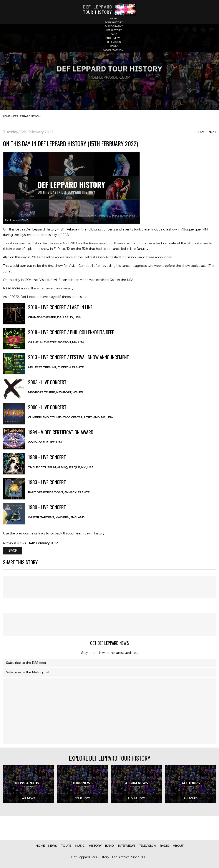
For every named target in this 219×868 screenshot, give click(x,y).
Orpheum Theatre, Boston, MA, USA (56, 342)
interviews (114, 38)
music (80, 846)
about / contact (114, 50)
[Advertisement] (109, 624)
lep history (114, 30)
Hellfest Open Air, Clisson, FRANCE (56, 367)
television (114, 42)
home (7, 116)
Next (212, 132)
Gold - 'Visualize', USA (45, 442)
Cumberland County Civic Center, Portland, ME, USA (70, 417)
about (178, 846)
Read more (12, 288)
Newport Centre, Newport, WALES (55, 392)
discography (114, 26)
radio (114, 46)
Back (13, 551)
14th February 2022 (43, 543)
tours (66, 846)
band (114, 34)
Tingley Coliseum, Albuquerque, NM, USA (61, 467)
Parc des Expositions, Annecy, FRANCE (59, 492)
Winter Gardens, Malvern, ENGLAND (56, 517)
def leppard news (26, 116)
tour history (114, 22)
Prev (200, 132)
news (114, 18)
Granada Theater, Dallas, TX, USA (54, 317)
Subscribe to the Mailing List (28, 672)
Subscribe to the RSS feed (26, 663)
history (95, 846)
